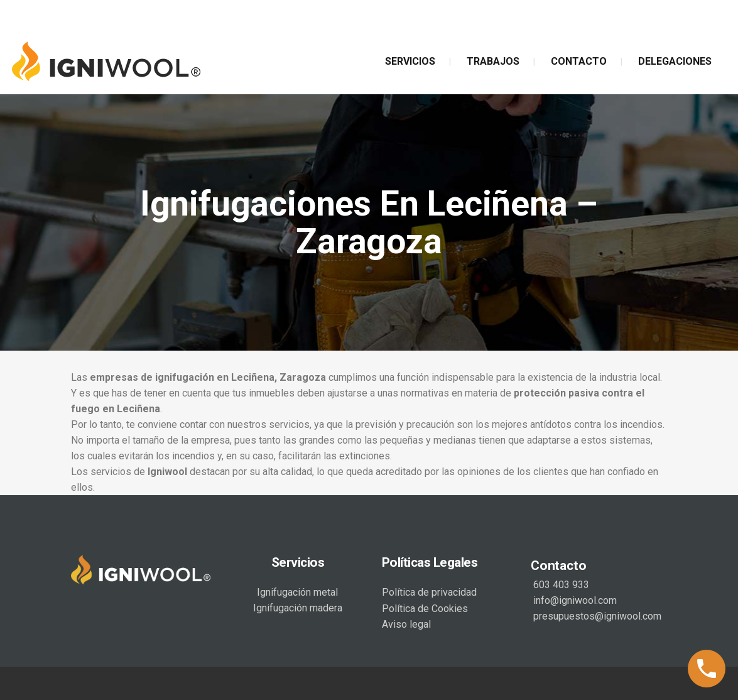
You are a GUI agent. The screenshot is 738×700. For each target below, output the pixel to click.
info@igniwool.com (574, 600)
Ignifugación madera (298, 608)
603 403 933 (560, 585)
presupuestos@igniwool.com (596, 616)
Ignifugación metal (297, 592)
